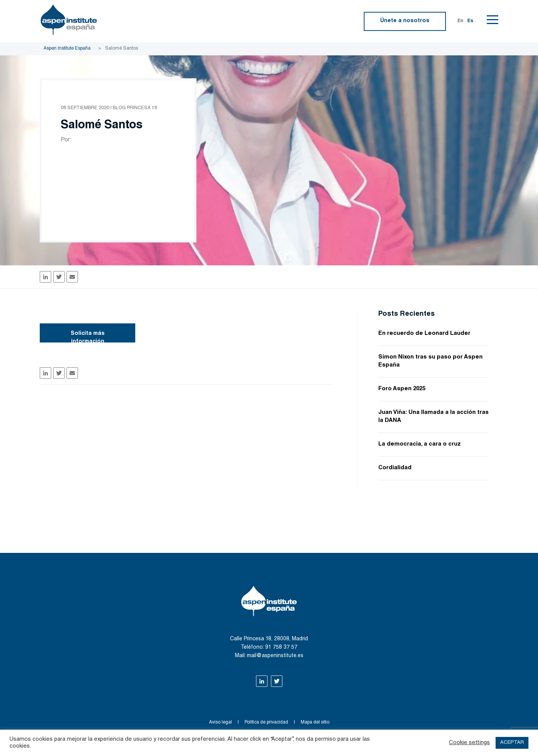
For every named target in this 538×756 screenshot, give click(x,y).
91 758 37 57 (281, 648)
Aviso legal (220, 722)
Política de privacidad (266, 722)
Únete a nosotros (405, 21)
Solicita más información (88, 337)
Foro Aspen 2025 (402, 389)
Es (470, 21)
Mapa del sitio (315, 722)
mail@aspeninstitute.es (275, 656)
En (460, 21)
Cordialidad (395, 468)
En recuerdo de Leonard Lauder (424, 334)
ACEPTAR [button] (512, 743)
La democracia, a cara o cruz (420, 444)
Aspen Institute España (67, 48)
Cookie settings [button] (469, 743)
